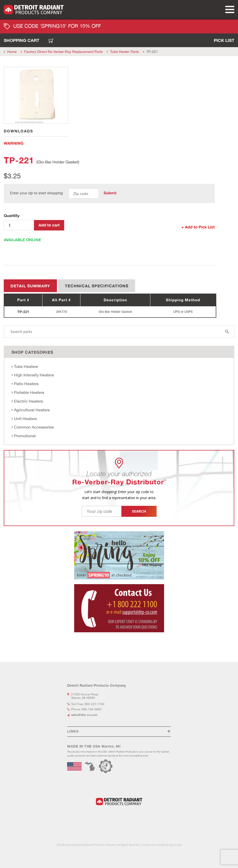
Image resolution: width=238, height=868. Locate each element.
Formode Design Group (168, 845)
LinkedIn (103, 817)
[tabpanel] (36, 95)
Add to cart (49, 225)
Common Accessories (34, 427)
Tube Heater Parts (124, 52)
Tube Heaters (26, 366)
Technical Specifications (97, 286)
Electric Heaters (28, 401)
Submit (110, 193)
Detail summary (30, 286)
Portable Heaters (29, 392)
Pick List (224, 40)
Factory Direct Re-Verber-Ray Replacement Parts (63, 52)
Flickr (134, 817)
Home (12, 52)
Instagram (116, 817)
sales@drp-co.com (84, 715)
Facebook (109, 817)
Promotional (25, 436)
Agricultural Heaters (32, 410)
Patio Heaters (26, 384)
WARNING (14, 143)
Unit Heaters (25, 419)
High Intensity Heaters (34, 375)
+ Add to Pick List (198, 227)
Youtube (125, 817)
